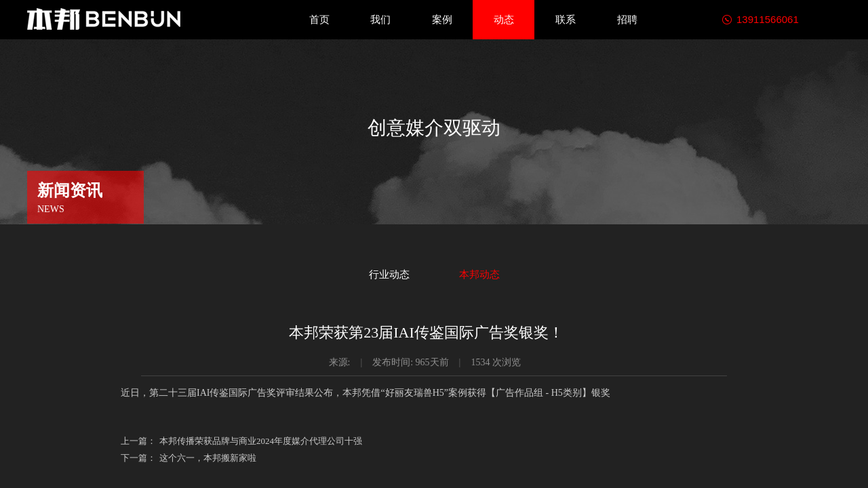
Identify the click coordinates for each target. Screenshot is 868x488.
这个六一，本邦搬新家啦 (189, 458)
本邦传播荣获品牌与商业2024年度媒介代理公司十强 (241, 441)
